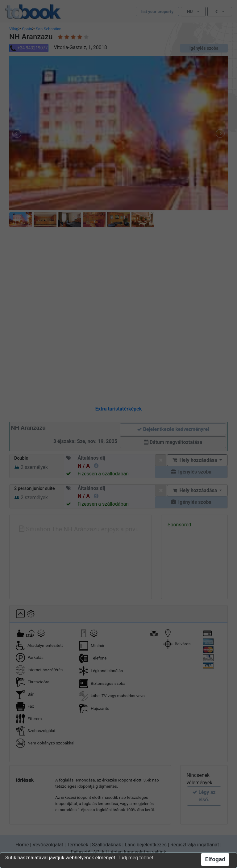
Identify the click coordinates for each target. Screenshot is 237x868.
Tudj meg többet (135, 858)
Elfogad (215, 859)
